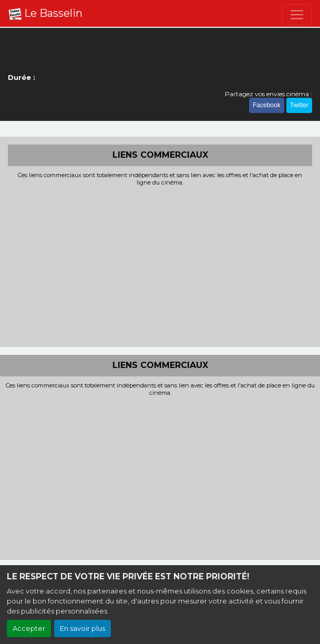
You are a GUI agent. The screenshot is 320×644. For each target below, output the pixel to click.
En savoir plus (82, 628)
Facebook (267, 105)
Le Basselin (45, 14)
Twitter (299, 105)
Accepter (29, 628)
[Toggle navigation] (297, 15)
